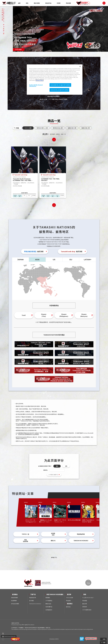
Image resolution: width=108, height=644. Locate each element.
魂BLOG (53, 541)
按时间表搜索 (14, 598)
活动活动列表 (25, 541)
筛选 (18, 128)
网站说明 (68, 601)
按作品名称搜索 (15, 604)
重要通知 (48, 598)
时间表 (59, 3)
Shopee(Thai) (44, 315)
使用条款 (85, 607)
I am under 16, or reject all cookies (60, 85)
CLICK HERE (18, 50)
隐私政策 (85, 604)
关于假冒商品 (49, 601)
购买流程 (34, 251)
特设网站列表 (81, 534)
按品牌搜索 (14, 601)
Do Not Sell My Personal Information (9, 636)
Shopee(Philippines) (64, 315)
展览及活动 (48, 604)
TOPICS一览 (25, 534)
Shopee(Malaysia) (84, 315)
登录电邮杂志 (49, 610)
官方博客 (31, 601)
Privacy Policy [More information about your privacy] (40, 80)
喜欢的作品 (48, 3)
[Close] (80, 66)
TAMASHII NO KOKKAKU (81, 541)
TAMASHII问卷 (70, 598)
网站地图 (68, 3)
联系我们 (68, 607)
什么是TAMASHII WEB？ (88, 598)
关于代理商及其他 (87, 610)
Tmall (24, 315)
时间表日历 (53, 534)
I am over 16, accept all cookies (59, 90)
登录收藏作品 (49, 607)
